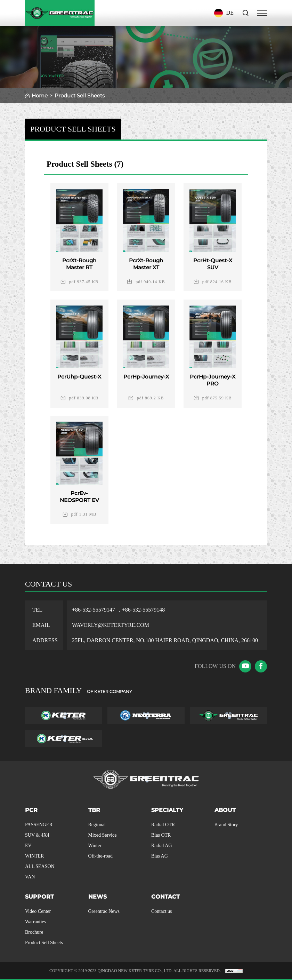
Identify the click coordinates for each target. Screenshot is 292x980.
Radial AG (162, 846)
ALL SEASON (40, 866)
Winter (95, 846)
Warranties (35, 922)
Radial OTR (163, 825)
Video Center (38, 911)
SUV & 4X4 (37, 835)
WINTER (34, 856)
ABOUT (225, 810)
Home (40, 95)
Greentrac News (104, 911)
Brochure (34, 932)
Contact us (162, 911)
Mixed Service (103, 835)
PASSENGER (39, 825)
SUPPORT (39, 897)
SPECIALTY (167, 810)
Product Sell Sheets (44, 943)
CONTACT (165, 897)
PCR (31, 810)
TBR (94, 810)
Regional (97, 825)
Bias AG (160, 856)
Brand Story (226, 825)
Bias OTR (161, 835)
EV (28, 846)
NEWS (98, 897)
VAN (30, 877)
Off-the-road (101, 856)
